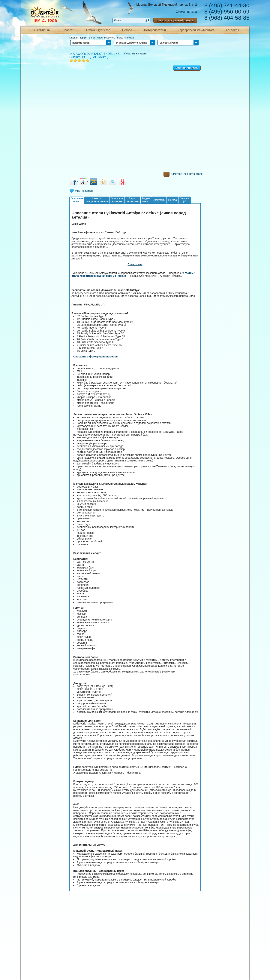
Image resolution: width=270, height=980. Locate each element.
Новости (68, 30)
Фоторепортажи (155, 30)
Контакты (232, 30)
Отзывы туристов (98, 30)
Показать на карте (135, 54)
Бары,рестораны (132, 200)
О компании (42, 30)
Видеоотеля (146, 200)
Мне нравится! (84, 191)
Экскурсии (159, 200)
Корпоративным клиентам (196, 30)
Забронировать (187, 68)
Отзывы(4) (185, 200)
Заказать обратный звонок (175, 20)
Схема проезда (186, 12)
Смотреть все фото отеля (183, 175)
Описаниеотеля (77, 200)
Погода (127, 30)
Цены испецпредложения (97, 200)
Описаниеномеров (117, 200)
